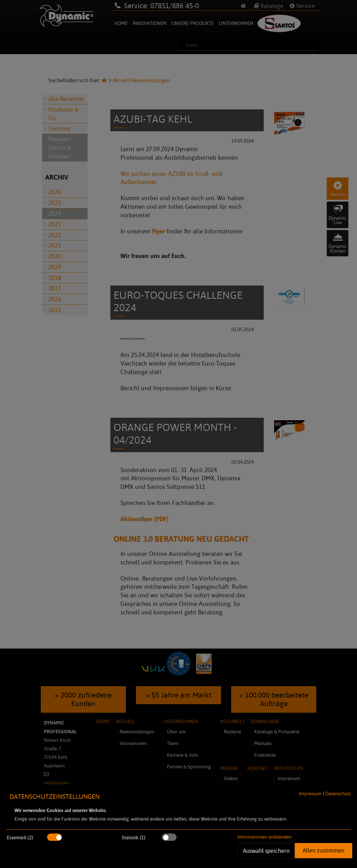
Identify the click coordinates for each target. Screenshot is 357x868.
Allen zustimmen (323, 850)
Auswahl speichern (266, 851)
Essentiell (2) (20, 837)
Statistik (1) (134, 837)
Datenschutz (338, 794)
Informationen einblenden (265, 837)
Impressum (310, 794)
